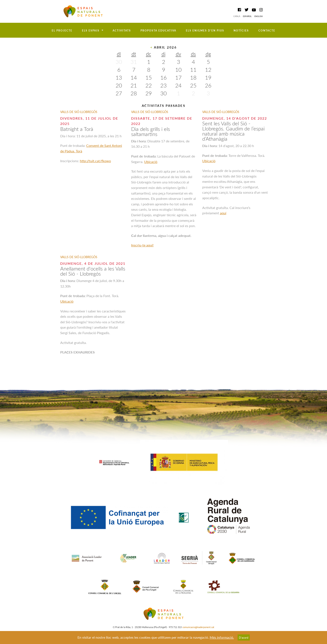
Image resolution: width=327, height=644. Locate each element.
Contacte (267, 31)
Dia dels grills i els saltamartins (151, 131)
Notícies (241, 31)
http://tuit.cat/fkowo (95, 161)
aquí (223, 213)
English (259, 16)
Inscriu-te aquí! (142, 245)
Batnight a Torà (77, 129)
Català (237, 16)
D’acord (244, 638)
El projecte (62, 31)
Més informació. (222, 637)
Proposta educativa (158, 31)
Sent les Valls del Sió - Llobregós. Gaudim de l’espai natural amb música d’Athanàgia (233, 131)
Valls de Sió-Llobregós (79, 112)
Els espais (91, 31)
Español (247, 16)
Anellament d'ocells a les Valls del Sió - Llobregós (93, 271)
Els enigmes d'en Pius (205, 31)
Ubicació (151, 162)
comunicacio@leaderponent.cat (198, 627)
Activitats (122, 31)
